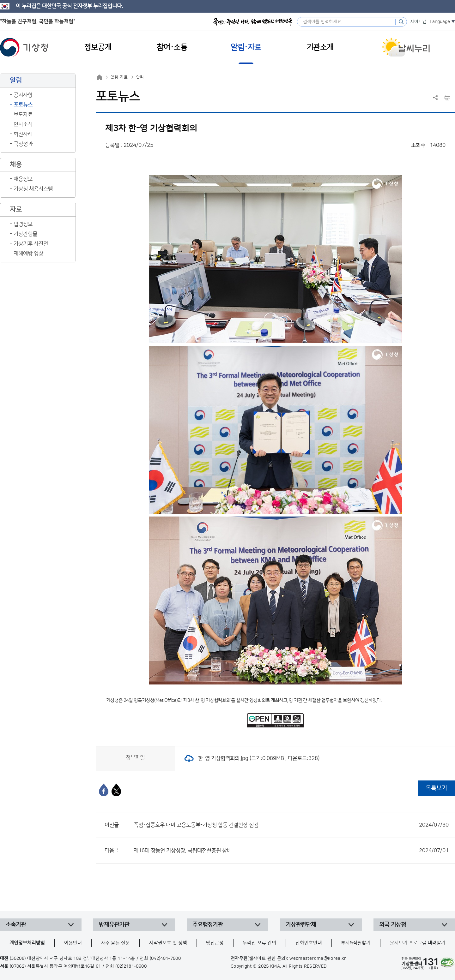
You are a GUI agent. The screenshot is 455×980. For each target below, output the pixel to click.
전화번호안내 (309, 943)
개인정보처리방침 (27, 943)
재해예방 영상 (28, 254)
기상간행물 (25, 234)
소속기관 (16, 925)
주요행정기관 (208, 925)
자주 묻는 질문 (115, 943)
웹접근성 (215, 943)
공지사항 (23, 95)
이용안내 (73, 943)
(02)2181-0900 (131, 966)
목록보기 (436, 788)
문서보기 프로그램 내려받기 (418, 943)
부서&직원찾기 (356, 943)
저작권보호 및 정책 (168, 943)
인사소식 (23, 124)
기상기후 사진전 (31, 244)
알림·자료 (119, 77)
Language (440, 22)
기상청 (24, 47)
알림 (140, 77)
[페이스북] (104, 790)
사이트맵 (418, 22)
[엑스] (116, 790)
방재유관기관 (114, 925)
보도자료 (23, 115)
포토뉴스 (23, 105)
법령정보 (23, 224)
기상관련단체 (301, 925)
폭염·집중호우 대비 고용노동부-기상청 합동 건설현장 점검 (291, 825)
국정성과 (23, 144)
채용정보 (23, 179)
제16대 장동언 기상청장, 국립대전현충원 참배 (291, 851)
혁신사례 (23, 134)
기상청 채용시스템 (33, 189)
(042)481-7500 (165, 959)
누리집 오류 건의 (259, 943)
